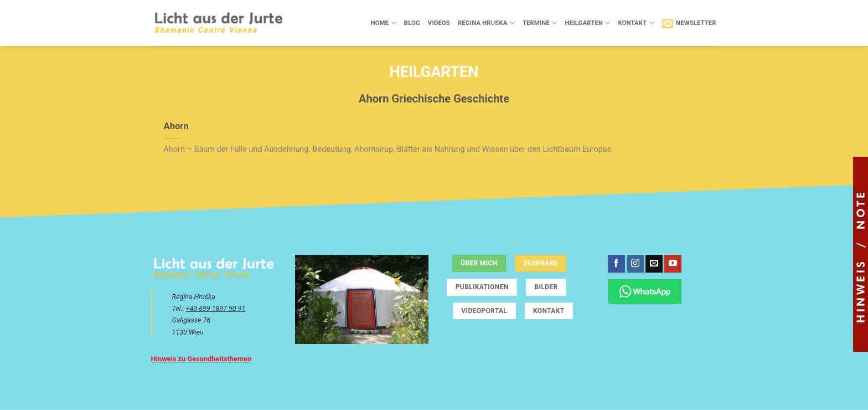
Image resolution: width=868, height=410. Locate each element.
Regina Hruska (486, 23)
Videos (439, 23)
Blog (412, 23)
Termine (540, 23)
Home (384, 23)
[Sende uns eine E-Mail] (654, 264)
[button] (689, 23)
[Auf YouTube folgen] (673, 264)
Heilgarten (588, 23)
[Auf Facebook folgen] (616, 264)
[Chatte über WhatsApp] (645, 291)
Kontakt (636, 23)
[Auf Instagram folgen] (635, 264)
